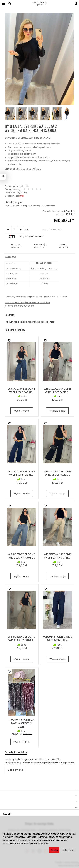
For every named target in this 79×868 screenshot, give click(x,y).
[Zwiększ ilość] (8, 230)
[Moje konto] (76, 4)
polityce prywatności (37, 843)
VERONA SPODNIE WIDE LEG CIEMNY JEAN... (57, 639)
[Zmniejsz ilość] (20, 230)
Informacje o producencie (19, 306)
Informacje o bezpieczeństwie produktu (27, 302)
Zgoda (54, 850)
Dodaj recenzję (46, 322)
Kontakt (7, 814)
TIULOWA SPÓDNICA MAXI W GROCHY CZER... (22, 723)
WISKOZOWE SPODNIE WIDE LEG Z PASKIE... (22, 390)
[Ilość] (14, 230)
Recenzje (9, 315)
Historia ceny (13, 202)
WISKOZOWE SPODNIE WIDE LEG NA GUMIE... (22, 556)
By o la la (23, 193)
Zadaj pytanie (16, 770)
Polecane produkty (15, 330)
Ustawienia (68, 850)
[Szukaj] (10, 4)
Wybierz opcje (22, 411)
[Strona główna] (39, 4)
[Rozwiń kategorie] (3, 4)
